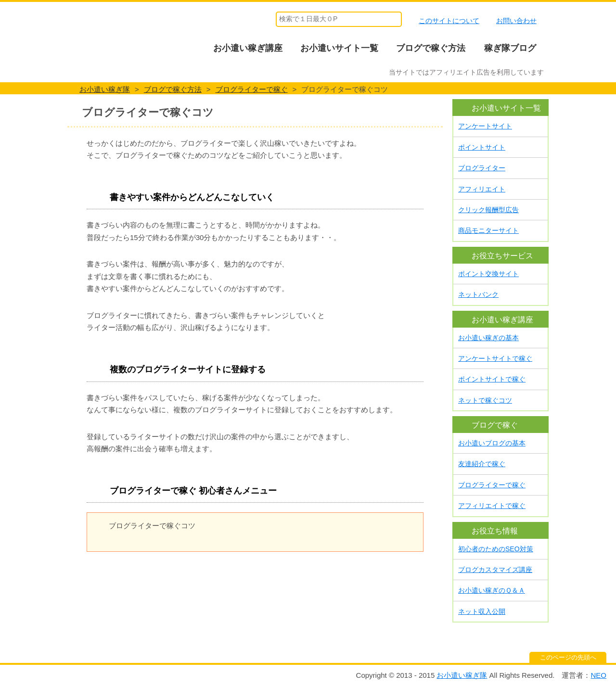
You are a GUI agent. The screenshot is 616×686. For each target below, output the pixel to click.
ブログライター (482, 168)
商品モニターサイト (488, 230)
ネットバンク (478, 294)
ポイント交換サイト (488, 274)
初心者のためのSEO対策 (496, 549)
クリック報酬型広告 (488, 210)
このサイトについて (449, 21)
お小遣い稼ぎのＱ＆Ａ (492, 590)
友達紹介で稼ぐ (482, 464)
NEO (598, 675)
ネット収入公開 (482, 611)
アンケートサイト (485, 126)
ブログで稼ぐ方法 (431, 48)
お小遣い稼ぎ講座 (248, 48)
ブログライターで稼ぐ (492, 485)
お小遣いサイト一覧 (339, 48)
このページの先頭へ (568, 657)
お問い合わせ (516, 21)
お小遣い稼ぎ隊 (116, 36)
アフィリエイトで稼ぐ (492, 506)
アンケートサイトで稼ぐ (495, 358)
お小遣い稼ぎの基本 (488, 338)
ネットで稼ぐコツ (485, 400)
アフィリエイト (482, 189)
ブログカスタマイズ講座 (495, 570)
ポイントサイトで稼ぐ (492, 379)
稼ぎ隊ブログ (510, 48)
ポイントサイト (482, 147)
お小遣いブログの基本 (492, 443)
